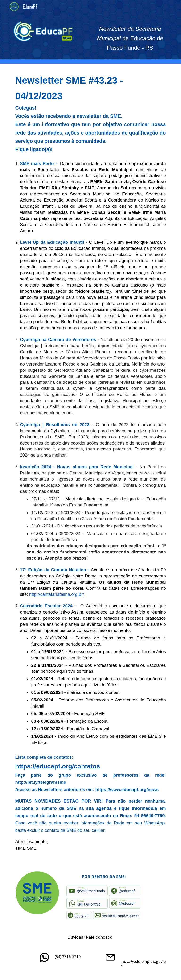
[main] (130, 38)
